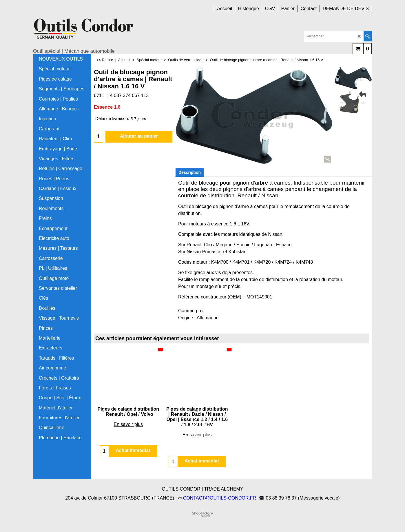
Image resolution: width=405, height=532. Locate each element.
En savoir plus (128, 424)
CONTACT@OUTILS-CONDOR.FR (220, 498)
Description (190, 172)
